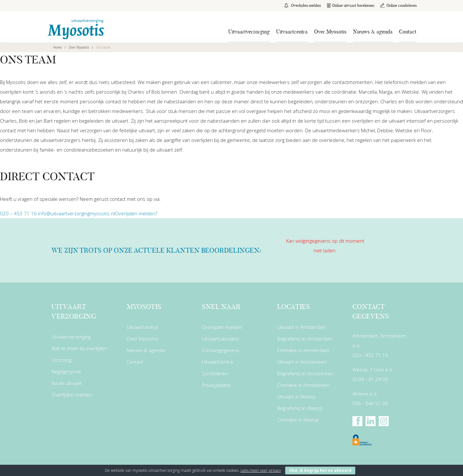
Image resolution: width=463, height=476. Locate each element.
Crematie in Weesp (298, 420)
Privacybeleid (216, 385)
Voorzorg (61, 360)
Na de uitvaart (67, 383)
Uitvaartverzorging (249, 32)
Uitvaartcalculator (221, 339)
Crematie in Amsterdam (303, 350)
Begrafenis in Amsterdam (305, 339)
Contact (408, 32)
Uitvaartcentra (292, 32)
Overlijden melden (302, 5)
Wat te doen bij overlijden (79, 348)
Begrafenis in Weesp (300, 408)
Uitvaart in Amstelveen (302, 362)
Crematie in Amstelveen (303, 385)
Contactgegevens (221, 350)
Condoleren (215, 373)
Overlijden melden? (136, 213)
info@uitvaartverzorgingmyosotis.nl (76, 213)
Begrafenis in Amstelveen (305, 373)
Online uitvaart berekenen (350, 5)
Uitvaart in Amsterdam (302, 327)
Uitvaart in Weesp (296, 397)
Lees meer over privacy (261, 470)
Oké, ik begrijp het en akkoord (320, 470)
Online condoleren (398, 5)
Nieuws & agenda (373, 32)
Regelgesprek (66, 371)
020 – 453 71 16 (18, 213)
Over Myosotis (330, 32)
